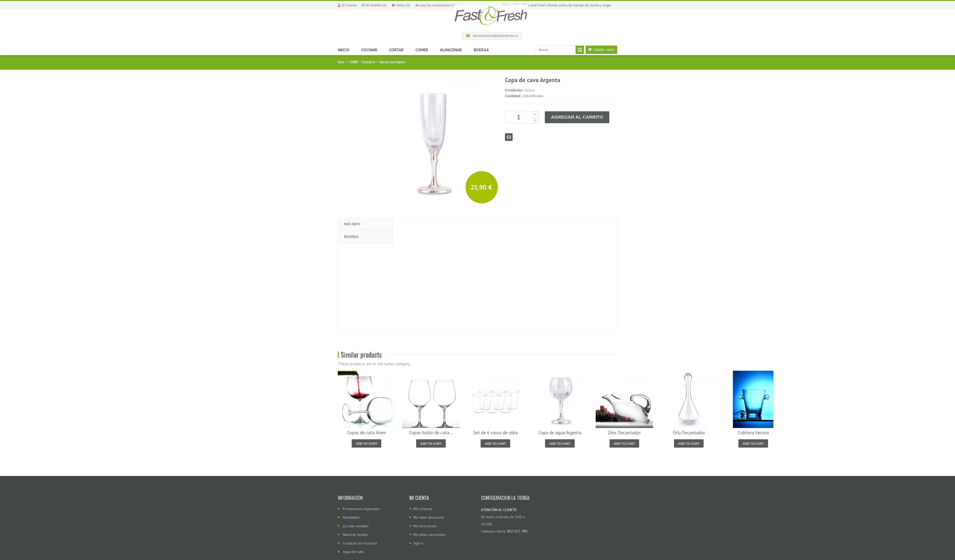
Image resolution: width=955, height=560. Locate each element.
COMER (354, 62)
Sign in (418, 543)
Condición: (514, 90)
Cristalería (369, 62)
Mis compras (423, 509)
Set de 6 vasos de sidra (496, 433)
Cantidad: (513, 96)
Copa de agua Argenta (560, 433)
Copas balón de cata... (431, 433)
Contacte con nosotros (360, 543)
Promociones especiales (361, 509)
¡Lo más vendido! (355, 526)
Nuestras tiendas (355, 535)
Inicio (341, 62)
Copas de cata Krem (367, 433)
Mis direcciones (425, 526)
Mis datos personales (430, 535)
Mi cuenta (419, 498)
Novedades (351, 517)
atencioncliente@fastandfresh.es (495, 36)
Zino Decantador (624, 433)
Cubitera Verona (753, 433)
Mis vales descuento (429, 517)
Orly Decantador (689, 433)
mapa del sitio (353, 552)
